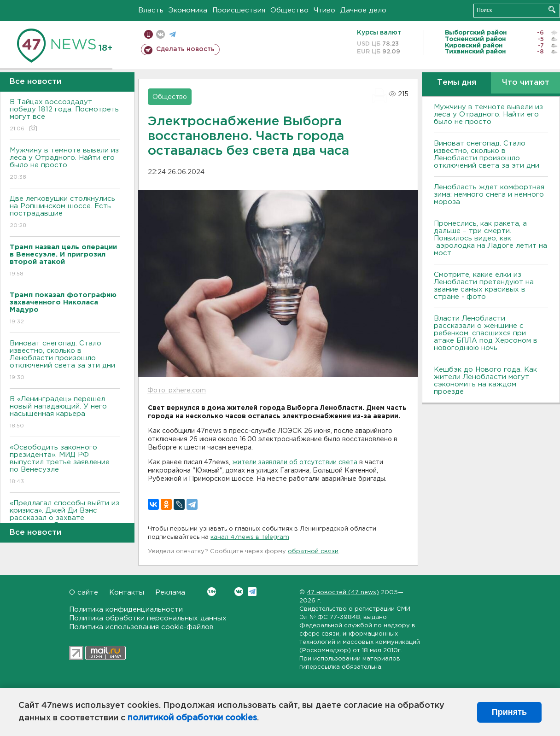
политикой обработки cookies (192, 718)
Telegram (252, 592)
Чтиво (324, 10)
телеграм (172, 34)
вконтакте (160, 34)
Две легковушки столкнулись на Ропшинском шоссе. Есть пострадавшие (65, 213)
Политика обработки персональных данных (148, 618)
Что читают (526, 83)
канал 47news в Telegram (250, 537)
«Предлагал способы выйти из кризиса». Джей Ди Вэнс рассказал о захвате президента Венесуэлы (65, 521)
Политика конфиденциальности (126, 610)
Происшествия (239, 10)
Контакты (127, 593)
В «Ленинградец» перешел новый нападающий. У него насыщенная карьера (65, 413)
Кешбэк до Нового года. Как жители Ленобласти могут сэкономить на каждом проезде (485, 381)
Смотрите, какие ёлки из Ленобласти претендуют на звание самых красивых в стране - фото (484, 286)
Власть (151, 10)
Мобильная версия (149, 34)
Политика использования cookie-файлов (141, 627)
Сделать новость (185, 49)
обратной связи (313, 552)
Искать (552, 9)
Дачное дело (363, 10)
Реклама (170, 593)
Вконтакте (212, 592)
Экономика (188, 10)
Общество (289, 10)
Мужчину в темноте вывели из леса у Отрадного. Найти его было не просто (65, 164)
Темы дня (457, 83)
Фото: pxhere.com (177, 391)
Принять (509, 712)
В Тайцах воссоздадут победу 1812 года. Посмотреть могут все (65, 116)
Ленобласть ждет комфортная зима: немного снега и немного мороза (489, 195)
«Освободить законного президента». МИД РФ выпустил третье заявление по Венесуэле (65, 465)
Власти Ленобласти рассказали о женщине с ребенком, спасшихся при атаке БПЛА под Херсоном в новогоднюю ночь (486, 333)
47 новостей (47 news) (343, 593)
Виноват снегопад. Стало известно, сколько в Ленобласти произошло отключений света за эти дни (65, 361)
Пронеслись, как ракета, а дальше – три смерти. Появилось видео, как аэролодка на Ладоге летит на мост (490, 238)
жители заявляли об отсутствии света (295, 462)
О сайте (84, 593)
